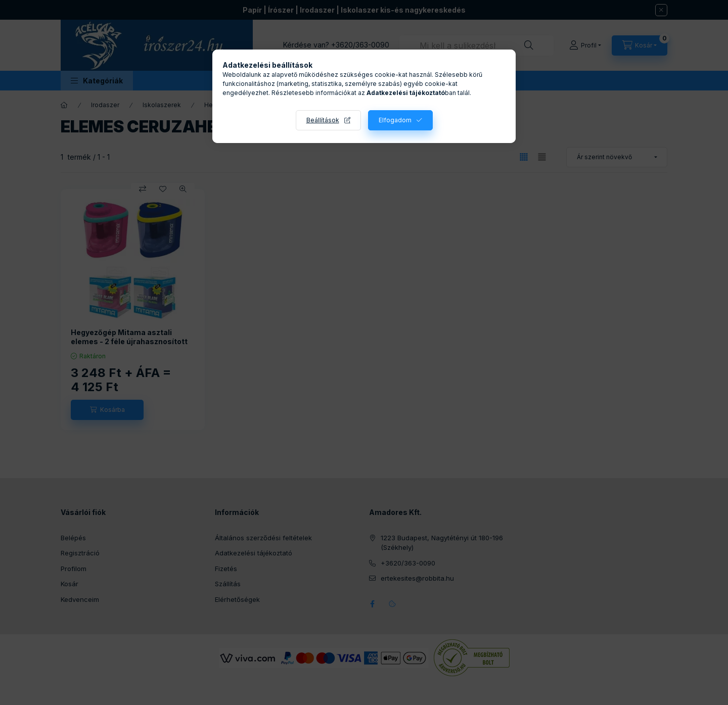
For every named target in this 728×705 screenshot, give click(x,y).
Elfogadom (395, 120)
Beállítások (323, 120)
